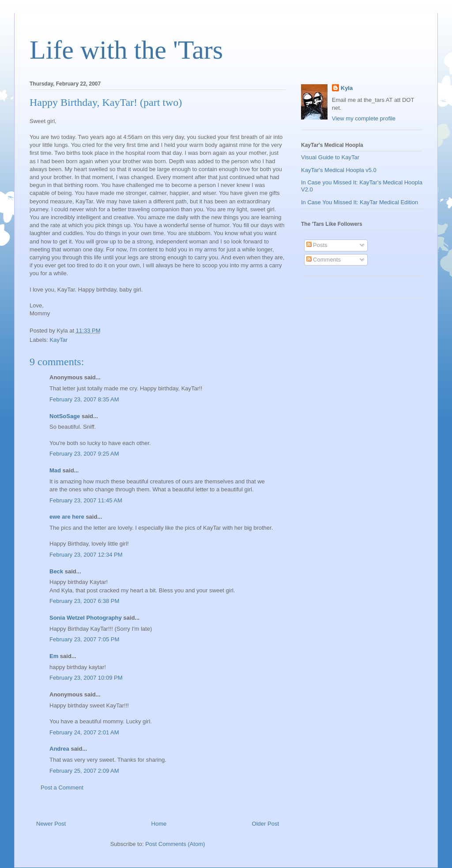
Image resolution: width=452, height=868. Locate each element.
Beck (56, 571)
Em (54, 656)
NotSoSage (65, 416)
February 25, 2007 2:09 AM (84, 771)
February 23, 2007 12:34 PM (86, 555)
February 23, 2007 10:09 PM (86, 678)
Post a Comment (62, 788)
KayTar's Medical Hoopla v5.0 (339, 170)
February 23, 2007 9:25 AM (84, 454)
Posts (317, 245)
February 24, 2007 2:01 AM (84, 732)
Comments (324, 260)
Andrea (59, 749)
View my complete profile (364, 118)
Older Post (266, 824)
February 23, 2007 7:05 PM (84, 639)
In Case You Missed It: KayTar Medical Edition (360, 202)
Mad (55, 470)
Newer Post (51, 824)
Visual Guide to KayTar (330, 157)
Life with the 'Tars (126, 50)
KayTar (59, 340)
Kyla (347, 88)
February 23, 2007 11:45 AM (86, 500)
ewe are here (67, 517)
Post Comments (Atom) (175, 844)
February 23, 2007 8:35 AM (84, 399)
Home (159, 824)
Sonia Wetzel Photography (86, 618)
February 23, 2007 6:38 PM (84, 601)
